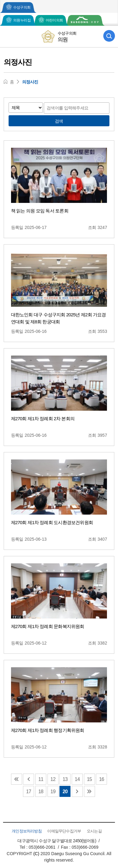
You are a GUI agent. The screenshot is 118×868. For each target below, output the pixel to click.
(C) (36, 854)
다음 (77, 791)
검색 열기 (109, 36)
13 (65, 779)
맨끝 (89, 791)
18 (41, 792)
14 (77, 779)
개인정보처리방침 (27, 831)
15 (89, 779)
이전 (29, 779)
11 (41, 779)
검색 (59, 121)
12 (53, 779)
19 (53, 792)
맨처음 (17, 779)
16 (101, 779)
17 (29, 792)
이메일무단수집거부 (64, 831)
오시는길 (94, 831)
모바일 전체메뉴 (9, 36)
